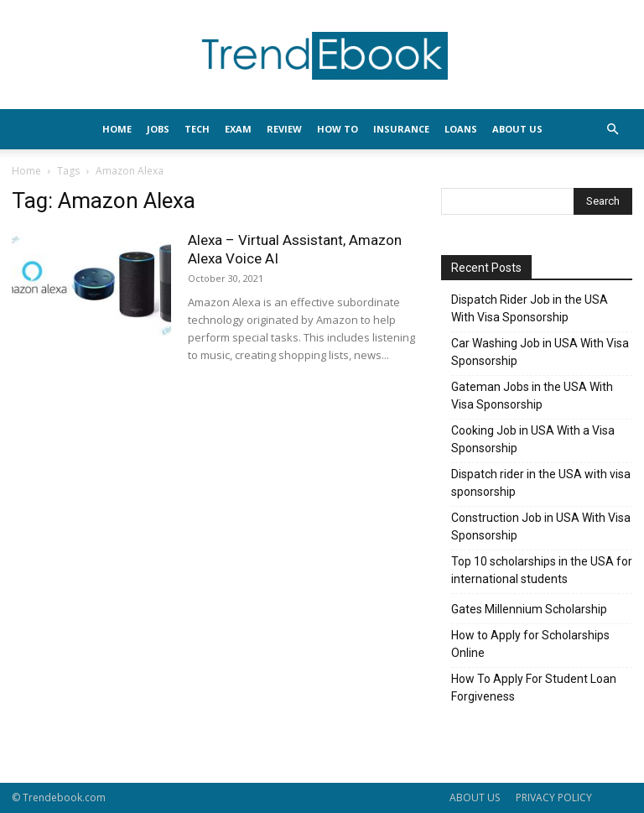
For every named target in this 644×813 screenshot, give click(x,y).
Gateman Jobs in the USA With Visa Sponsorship (532, 396)
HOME (117, 129)
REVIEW (284, 129)
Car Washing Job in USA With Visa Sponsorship (540, 352)
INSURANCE (401, 129)
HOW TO (338, 129)
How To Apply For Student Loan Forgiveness (534, 688)
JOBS (158, 129)
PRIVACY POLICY (554, 797)
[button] (612, 130)
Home (26, 171)
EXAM (238, 129)
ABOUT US (475, 797)
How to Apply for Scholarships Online (530, 644)
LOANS (461, 129)
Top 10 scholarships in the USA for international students (542, 570)
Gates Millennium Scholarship (529, 609)
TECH (197, 129)
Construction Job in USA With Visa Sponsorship (541, 526)
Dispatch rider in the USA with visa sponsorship (541, 483)
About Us (517, 129)
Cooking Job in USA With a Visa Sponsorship (533, 439)
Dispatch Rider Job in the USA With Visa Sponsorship (530, 308)
